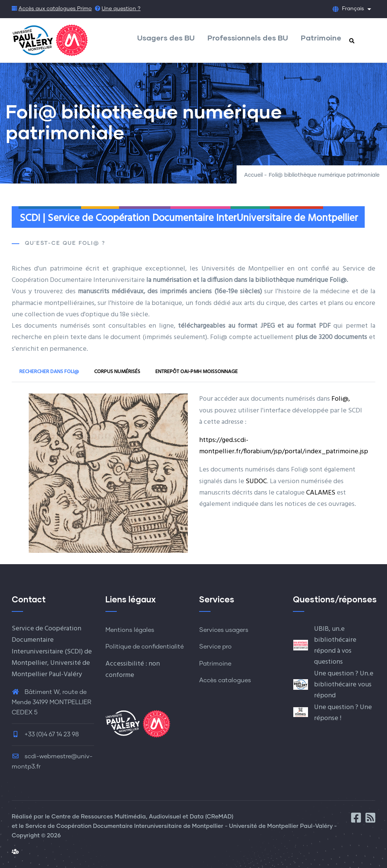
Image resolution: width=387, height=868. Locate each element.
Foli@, (341, 399)
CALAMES (321, 493)
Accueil (253, 175)
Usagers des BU (166, 37)
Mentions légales (130, 630)
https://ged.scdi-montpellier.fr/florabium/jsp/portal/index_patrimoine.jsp (284, 446)
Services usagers (224, 630)
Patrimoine (321, 37)
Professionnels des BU (248, 37)
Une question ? (121, 9)
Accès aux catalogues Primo (55, 9)
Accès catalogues (225, 680)
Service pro (215, 647)
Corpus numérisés (117, 372)
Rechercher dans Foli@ (49, 372)
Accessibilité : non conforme (133, 670)
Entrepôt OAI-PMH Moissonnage (197, 372)
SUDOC (256, 481)
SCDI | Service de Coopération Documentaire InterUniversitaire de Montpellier (189, 219)
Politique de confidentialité (145, 647)
